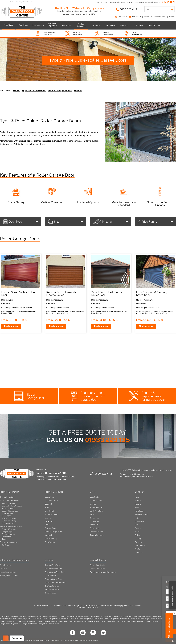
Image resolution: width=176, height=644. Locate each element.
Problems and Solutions (54, 569)
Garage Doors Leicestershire (58, 619)
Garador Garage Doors (7, 616)
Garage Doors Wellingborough (70, 616)
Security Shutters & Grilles (9, 576)
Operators (49, 518)
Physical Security (51, 539)
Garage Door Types (138, 621)
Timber (5, 539)
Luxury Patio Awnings (8, 572)
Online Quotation (160, 17)
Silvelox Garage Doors (40, 619)
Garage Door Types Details (10, 501)
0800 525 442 (126, 9)
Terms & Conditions (97, 535)
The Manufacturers (52, 586)
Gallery (137, 535)
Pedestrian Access (9, 534)
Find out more (11, 326)
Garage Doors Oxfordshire (78, 619)
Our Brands (6, 545)
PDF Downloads (96, 521)
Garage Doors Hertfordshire (68, 621)
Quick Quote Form (97, 511)
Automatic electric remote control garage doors (16, 619)
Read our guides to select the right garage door (93, 396)
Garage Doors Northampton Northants (46, 616)
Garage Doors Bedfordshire (152, 616)
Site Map (82, 607)
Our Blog (138, 539)
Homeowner (121, 17)
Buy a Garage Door (36, 396)
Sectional (48, 504)
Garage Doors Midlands (158, 619)
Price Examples (51, 576)
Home (17, 90)
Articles (138, 532)
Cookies (137, 606)
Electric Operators (9, 504)
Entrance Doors (51, 528)
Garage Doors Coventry (8, 621)
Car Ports (3, 569)
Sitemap (138, 528)
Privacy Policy (92, 607)
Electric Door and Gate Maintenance (103, 572)
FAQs (92, 514)
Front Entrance (5, 565)
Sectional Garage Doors (11, 511)
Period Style (6, 537)
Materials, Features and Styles (11, 526)
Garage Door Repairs (98, 565)
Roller (47, 508)
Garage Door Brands (153, 621)
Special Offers (95, 528)
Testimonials (94, 518)
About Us (138, 501)
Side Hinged (6, 516)
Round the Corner (51, 514)
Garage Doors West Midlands (27, 621)
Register (138, 504)
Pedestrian (49, 521)
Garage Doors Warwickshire (113, 616)
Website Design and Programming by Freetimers (113, 606)
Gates (47, 525)
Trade (173, 596)
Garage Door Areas (167, 621)
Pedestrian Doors (8, 509)
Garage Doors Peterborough (140, 619)
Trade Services (50, 593)
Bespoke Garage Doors (53, 532)
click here (74, 641)
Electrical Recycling (52, 589)
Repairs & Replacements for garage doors (153, 396)
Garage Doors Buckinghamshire (89, 621)
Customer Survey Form (53, 579)
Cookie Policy (140, 546)
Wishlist (172, 17)
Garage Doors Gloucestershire (49, 624)
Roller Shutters (7, 513)
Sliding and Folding (9, 521)
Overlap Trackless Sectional (12, 506)
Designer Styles (8, 532)
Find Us (138, 549)
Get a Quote (94, 497)
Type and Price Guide (34, 90)
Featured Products (9, 529)
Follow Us (138, 542)
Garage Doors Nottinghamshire (10, 624)
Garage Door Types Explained (56, 583)
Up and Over (49, 497)
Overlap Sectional (51, 501)
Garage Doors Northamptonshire (92, 616)
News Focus (139, 511)
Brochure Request (97, 508)
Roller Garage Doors (60, 90)
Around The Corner (9, 518)
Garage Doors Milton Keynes (120, 619)
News (137, 508)
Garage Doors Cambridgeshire (98, 619)
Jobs (136, 525)
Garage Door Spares (97, 569)
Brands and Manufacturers (10, 542)
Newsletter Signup (141, 514)
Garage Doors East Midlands (47, 621)
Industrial (48, 535)
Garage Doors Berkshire (30, 624)
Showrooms (94, 525)
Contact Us (148, 17)
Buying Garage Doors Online (55, 572)
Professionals (135, 17)
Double (78, 90)
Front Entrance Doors (10, 523)
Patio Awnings (50, 542)
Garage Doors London (108, 621)
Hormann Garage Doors (24, 616)
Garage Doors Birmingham (133, 616)
